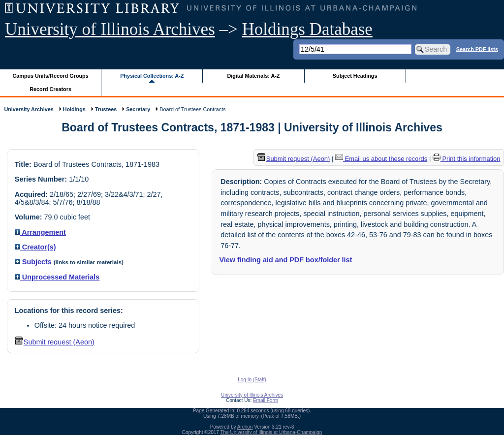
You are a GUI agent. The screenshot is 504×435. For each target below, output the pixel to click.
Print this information (467, 159)
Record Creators (50, 89)
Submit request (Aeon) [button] (55, 342)
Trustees (106, 109)
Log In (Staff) (252, 380)
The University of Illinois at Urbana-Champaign (271, 432)
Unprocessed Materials (57, 277)
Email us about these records (381, 159)
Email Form (266, 400)
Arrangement (40, 232)
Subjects (33, 262)
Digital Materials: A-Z (253, 76)
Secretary (138, 109)
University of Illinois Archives (110, 29)
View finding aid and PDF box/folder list (285, 260)
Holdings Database (307, 29)
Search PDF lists (477, 49)
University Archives (29, 109)
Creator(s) (35, 247)
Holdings (74, 109)
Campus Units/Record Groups (51, 76)
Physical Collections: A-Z (152, 76)
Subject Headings (355, 76)
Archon (245, 427)
